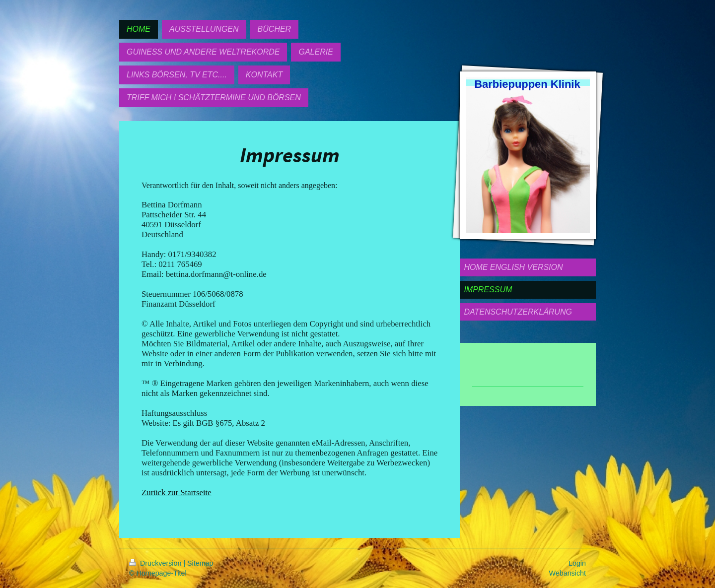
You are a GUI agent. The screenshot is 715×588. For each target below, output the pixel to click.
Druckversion (156, 563)
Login (577, 563)
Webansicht (568, 573)
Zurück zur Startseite (177, 492)
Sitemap (200, 563)
